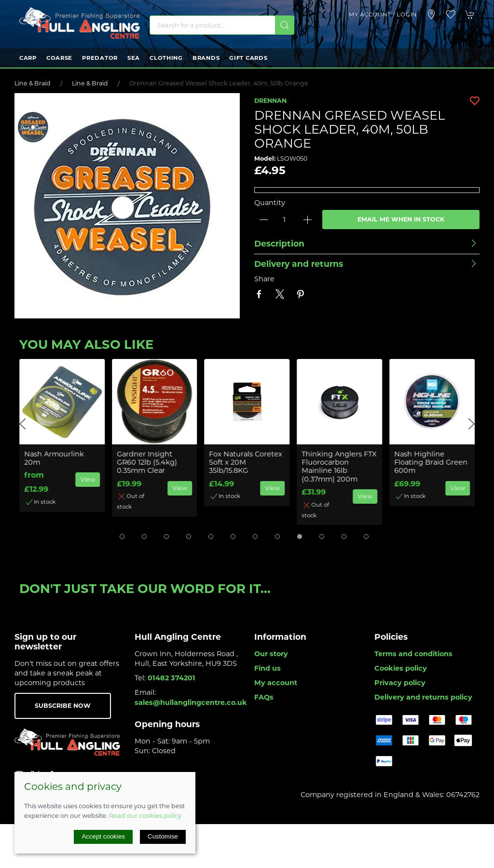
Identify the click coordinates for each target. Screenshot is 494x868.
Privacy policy (400, 683)
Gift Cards (248, 58)
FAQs (264, 697)
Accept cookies (103, 836)
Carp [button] (28, 58)
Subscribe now (63, 706)
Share (264, 279)
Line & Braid (33, 83)
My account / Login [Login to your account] (383, 14)
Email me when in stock (401, 219)
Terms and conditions (413, 654)
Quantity (270, 203)
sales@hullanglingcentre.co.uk (191, 703)
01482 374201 (172, 678)
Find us (268, 668)
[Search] (222, 25)
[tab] (122, 537)
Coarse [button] (59, 58)
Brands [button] (206, 58)
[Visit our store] (431, 14)
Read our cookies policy (145, 815)
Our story (271, 654)
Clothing (166, 58)
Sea (134, 58)
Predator (100, 58)
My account (276, 683)
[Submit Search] (285, 25)
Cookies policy (401, 668)
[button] (451, 14)
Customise (163, 836)
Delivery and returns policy (423, 697)
